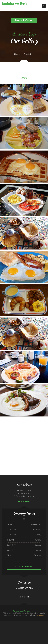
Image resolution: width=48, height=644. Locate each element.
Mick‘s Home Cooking (27, 622)
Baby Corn (24, 622)
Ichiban (1, 625)
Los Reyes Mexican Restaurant (2, 628)
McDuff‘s (18, 622)
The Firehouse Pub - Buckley (21, 631)
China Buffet (29, 625)
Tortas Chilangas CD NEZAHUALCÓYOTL (25, 634)
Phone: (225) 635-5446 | (24, 588)
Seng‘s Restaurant (6, 625)
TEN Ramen (12, 631)
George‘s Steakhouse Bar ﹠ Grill (36, 625)
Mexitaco (36, 622)
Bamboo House (20, 634)
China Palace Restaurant (43, 622)
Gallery (24, 78)
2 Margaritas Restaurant (26, 625)
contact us (40, 615)
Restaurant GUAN (40, 625)
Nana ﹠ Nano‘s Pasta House (8, 628)
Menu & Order (24, 20)
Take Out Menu (24, 597)
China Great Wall (3, 625)
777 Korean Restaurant (21, 622)
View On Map (24, 501)
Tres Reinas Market (40, 631)
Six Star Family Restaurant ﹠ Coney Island (36, 628)
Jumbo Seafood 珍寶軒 (36, 634)
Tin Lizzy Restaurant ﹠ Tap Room (45, 628)
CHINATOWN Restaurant (9, 631)
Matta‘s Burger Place (46, 625)
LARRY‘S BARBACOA (17, 631)
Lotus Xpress (1, 631)
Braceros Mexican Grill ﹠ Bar (10, 625)
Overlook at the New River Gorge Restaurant (30, 631)
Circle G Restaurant (14, 625)
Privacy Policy (30, 611)
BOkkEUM (35, 631)
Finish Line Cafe (40, 634)
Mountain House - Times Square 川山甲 (3, 622)
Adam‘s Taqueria (46, 622)
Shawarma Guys (32, 625)
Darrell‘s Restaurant (4, 631)
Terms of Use (18, 611)
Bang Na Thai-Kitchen (17, 634)
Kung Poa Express (30, 622)
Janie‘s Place (25, 631)
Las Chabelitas (37, 631)
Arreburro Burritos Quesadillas (15, 622)
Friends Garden (14, 631)
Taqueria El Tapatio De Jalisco (22, 628)
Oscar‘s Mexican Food (39, 622)
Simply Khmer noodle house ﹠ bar (45, 631)
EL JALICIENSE (8, 622)
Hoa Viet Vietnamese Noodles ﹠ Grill (16, 628)
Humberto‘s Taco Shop (18, 625)
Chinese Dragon (11, 622)
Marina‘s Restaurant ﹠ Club (27, 628)
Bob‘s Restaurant (41, 628)
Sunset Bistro (29, 634)
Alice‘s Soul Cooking (8, 634)
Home (17, 54)
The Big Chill (43, 625)
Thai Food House (34, 622)
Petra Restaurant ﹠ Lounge (12, 634)
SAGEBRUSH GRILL (22, 625)
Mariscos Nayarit (12, 628)
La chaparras (31, 628)
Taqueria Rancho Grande (33, 634)
